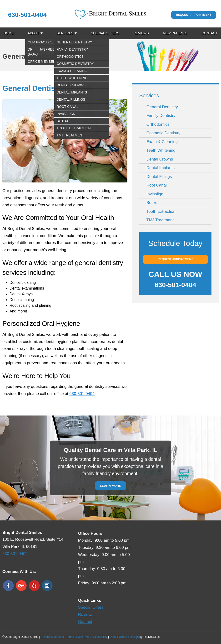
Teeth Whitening (161, 150)
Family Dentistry (161, 116)
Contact (209, 33)
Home (9, 33)
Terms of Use (75, 637)
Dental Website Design (124, 637)
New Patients (175, 33)
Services (65, 33)
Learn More (111, 486)
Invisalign (155, 194)
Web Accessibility (96, 637)
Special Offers (105, 33)
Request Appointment (194, 15)
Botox (152, 203)
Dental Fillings (159, 177)
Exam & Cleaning (162, 142)
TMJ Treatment (160, 220)
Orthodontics (158, 124)
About (33, 33)
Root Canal (157, 185)
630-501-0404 (27, 15)
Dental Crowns (160, 159)
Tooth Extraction (161, 211)
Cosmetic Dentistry (163, 133)
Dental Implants (161, 168)
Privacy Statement (52, 637)
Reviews (141, 33)
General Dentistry (162, 107)
